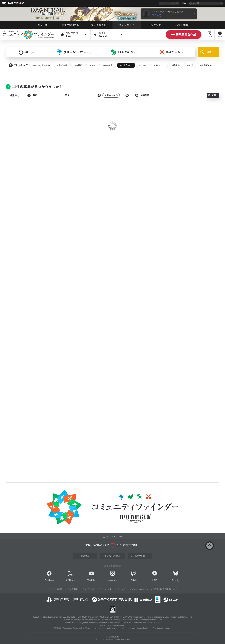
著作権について (78, 589)
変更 (212, 95)
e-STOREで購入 (112, 556)
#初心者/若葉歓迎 (41, 65)
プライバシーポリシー (96, 589)
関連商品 (85, 556)
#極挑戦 (176, 65)
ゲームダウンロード (140, 556)
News (72, 580)
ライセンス (128, 589)
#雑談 (190, 65)
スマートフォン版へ (114, 536)
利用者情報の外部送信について (165, 589)
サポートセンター (114, 589)
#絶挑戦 (78, 65)
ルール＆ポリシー (143, 589)
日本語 (196, 3)
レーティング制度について (58, 589)
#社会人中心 (126, 65)
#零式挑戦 (62, 65)
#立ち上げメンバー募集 (101, 65)
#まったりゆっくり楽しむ (152, 65)
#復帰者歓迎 (206, 65)
